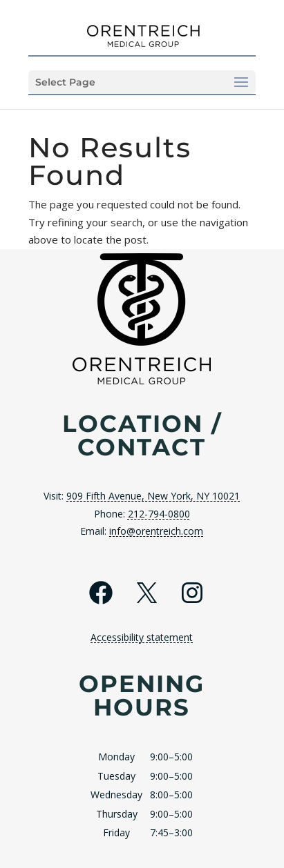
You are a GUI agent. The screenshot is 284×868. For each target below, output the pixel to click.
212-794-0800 (159, 514)
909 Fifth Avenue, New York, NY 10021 (153, 496)
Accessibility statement (142, 637)
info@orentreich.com (156, 531)
